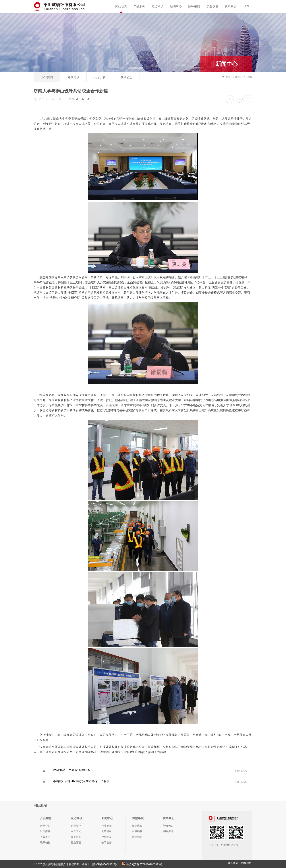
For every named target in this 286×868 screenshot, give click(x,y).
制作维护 (246, 863)
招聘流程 (137, 826)
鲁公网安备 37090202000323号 (142, 864)
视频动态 (126, 77)
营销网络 (168, 826)
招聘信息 (137, 837)
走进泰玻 (158, 6)
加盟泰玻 (212, 6)
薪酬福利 (137, 831)
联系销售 (45, 842)
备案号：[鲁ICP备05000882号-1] (101, 864)
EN (247, 6)
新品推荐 (45, 831)
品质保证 (76, 842)
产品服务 (139, 6)
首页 (228, 77)
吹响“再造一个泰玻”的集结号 (230, 99)
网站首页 (121, 6)
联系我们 (231, 6)
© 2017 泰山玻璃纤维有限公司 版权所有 (57, 864)
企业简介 (76, 826)
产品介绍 (45, 826)
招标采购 (194, 6)
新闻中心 (176, 6)
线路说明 (168, 831)
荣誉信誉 (76, 837)
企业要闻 (47, 77)
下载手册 (45, 837)
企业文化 (76, 831)
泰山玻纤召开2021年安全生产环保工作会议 (248, 99)
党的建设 (74, 77)
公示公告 (100, 77)
